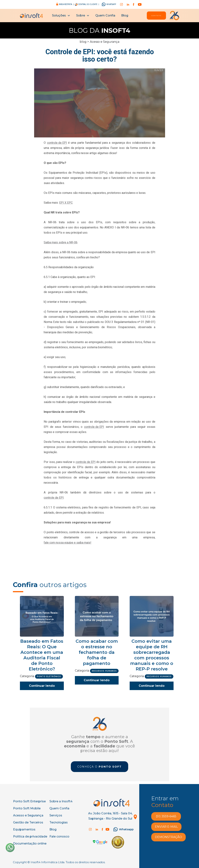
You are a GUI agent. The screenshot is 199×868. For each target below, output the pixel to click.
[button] (61, 16)
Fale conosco (59, 836)
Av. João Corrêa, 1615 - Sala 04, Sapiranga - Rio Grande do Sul (110, 816)
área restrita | (66, 4)
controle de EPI (57, 143)
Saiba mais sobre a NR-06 (61, 242)
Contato (156, 16)
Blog (125, 15)
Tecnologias (59, 822)
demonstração (168, 837)
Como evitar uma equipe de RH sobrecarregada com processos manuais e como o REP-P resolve (152, 655)
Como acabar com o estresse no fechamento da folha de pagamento (97, 652)
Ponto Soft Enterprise (29, 801)
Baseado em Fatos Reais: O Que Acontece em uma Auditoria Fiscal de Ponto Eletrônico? (42, 655)
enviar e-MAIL (166, 827)
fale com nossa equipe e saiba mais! (68, 543)
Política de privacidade (30, 836)
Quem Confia (105, 15)
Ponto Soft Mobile (27, 808)
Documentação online (30, 843)
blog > (84, 42)
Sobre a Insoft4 (61, 801)
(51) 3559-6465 (166, 816)
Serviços (56, 815)
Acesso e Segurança (105, 42)
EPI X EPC (66, 203)
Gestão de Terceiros (28, 822)
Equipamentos (24, 829)
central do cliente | (88, 4)
